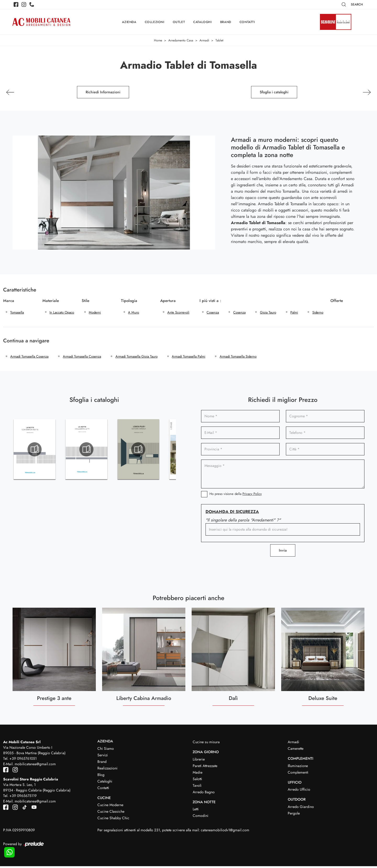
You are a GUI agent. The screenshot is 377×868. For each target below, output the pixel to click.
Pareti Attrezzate (205, 767)
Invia (283, 552)
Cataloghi (202, 22)
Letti (196, 811)
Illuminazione (298, 767)
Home (158, 41)
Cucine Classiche (111, 813)
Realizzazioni (107, 770)
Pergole (294, 815)
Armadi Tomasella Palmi (190, 358)
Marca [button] (9, 301)
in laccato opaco (62, 313)
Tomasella (17, 313)
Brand (226, 22)
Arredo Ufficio (299, 791)
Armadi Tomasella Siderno (240, 358)
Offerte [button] (339, 301)
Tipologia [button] (129, 301)
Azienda (129, 22)
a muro (134, 313)
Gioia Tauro (269, 313)
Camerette (296, 750)
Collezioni (155, 22)
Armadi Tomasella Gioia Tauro (137, 358)
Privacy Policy (252, 495)
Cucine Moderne (110, 807)
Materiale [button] (51, 301)
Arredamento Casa (181, 41)
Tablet (219, 41)
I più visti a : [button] (210, 301)
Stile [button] (85, 301)
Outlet (179, 22)
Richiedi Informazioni (103, 92)
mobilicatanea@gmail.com (35, 765)
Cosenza (213, 313)
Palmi (295, 313)
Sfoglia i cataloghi (274, 92)
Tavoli (197, 787)
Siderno (319, 313)
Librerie (199, 761)
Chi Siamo (106, 750)
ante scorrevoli (179, 313)
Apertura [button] (168, 301)
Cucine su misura (206, 743)
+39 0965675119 (23, 797)
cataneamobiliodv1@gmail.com (225, 832)
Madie (198, 774)
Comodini (201, 817)
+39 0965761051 (23, 760)
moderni (95, 313)
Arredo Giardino (301, 808)
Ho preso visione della (236, 495)
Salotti (197, 780)
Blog (101, 776)
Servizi (103, 757)
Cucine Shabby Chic (113, 820)
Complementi (298, 774)
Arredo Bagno (204, 794)
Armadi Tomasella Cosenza (30, 358)
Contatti (247, 22)
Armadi (204, 41)
